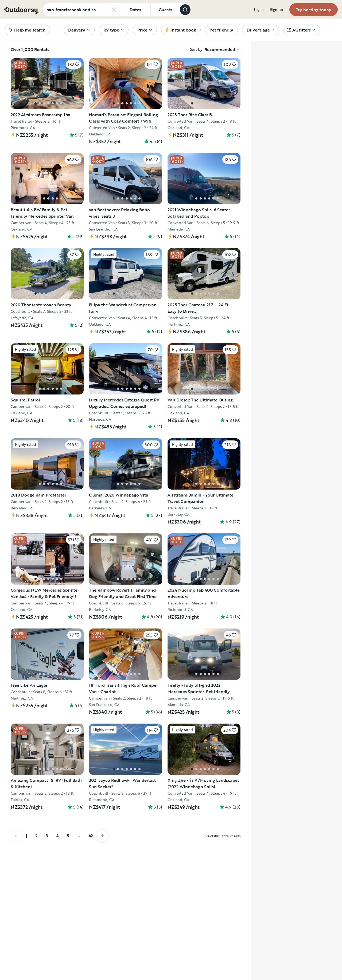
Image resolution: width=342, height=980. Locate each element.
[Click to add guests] (165, 10)
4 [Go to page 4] (57, 836)
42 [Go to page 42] (91, 836)
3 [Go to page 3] (47, 836)
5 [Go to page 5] (68, 836)
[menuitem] (259, 10)
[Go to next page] (102, 836)
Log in (259, 10)
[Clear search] (114, 10)
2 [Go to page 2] (36, 836)
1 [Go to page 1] (26, 836)
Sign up (277, 10)
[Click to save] (74, 64)
